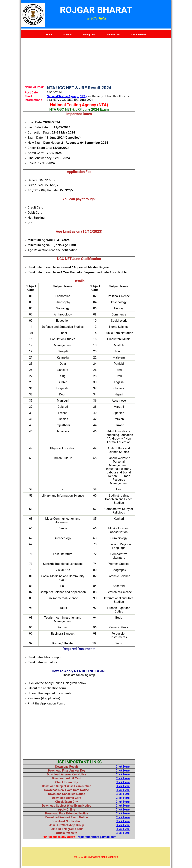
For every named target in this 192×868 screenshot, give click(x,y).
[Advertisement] (96, 59)
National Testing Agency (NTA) (67, 96)
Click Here (123, 767)
